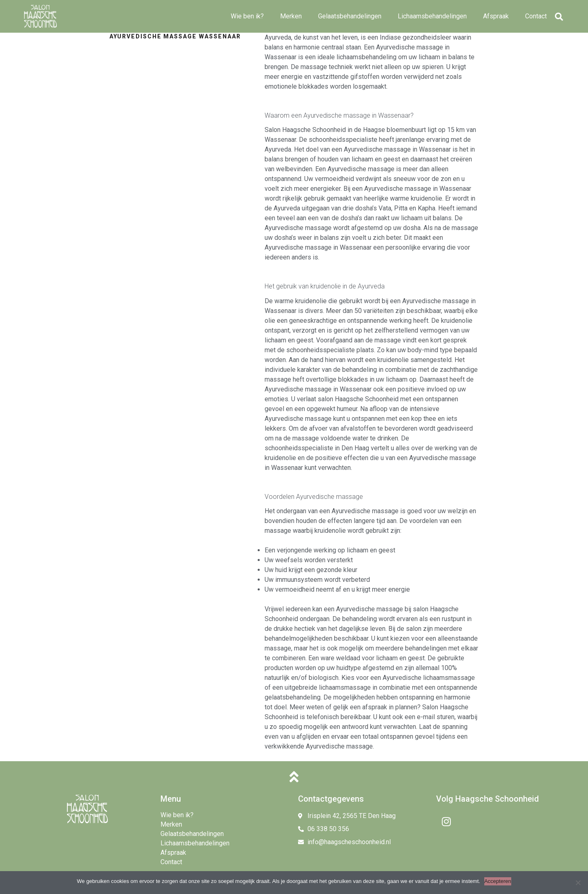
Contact (536, 16)
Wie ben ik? (247, 16)
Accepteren (498, 881)
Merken (291, 16)
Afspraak (496, 16)
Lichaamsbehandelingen (432, 16)
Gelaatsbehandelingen (350, 16)
